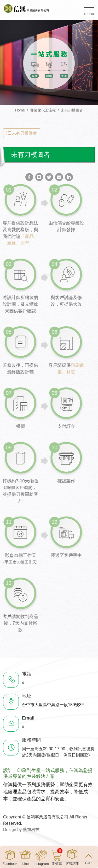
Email (28, 718)
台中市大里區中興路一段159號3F (53, 705)
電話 (27, 674)
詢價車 (57, 857)
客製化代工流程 (43, 110)
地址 (27, 696)
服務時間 (31, 740)
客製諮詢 (72, 864)
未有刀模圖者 (72, 110)
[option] (49, 62)
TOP (88, 863)
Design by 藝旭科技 (21, 830)
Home (20, 110)
